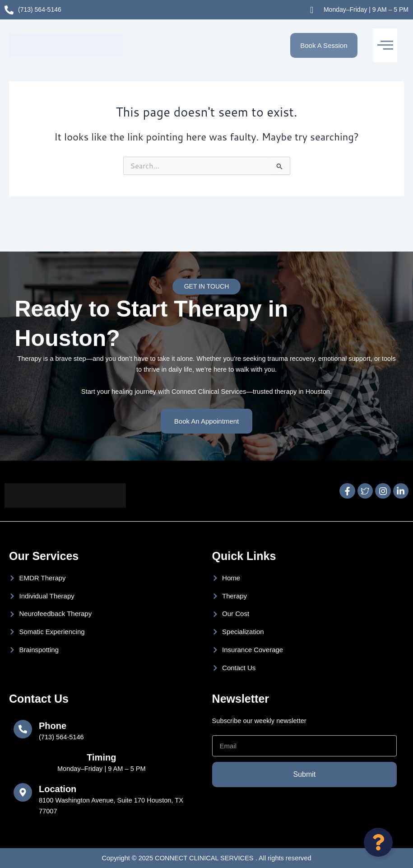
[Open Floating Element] (378, 842)
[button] (385, 45)
